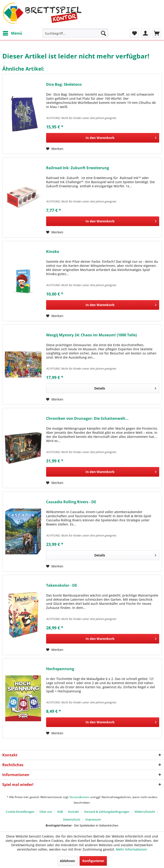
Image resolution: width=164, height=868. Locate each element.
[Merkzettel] (134, 33)
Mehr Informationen (131, 849)
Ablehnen (67, 861)
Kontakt (73, 812)
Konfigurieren (93, 861)
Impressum (93, 819)
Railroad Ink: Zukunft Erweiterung (78, 168)
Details (125, 388)
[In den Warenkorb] (103, 138)
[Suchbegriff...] (75, 33)
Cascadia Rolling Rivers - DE (71, 502)
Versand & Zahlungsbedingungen (107, 812)
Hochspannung (60, 669)
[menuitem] (12, 33)
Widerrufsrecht (145, 812)
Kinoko (53, 252)
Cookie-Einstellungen (20, 812)
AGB (60, 812)
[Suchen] (103, 33)
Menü (12, 33)
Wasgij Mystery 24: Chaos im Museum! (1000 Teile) (91, 335)
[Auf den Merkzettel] (55, 149)
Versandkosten (79, 797)
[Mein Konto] (145, 33)
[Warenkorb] (157, 33)
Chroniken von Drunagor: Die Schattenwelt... (87, 419)
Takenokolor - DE (62, 585)
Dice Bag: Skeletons (64, 84)
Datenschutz (72, 819)
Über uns (46, 812)
